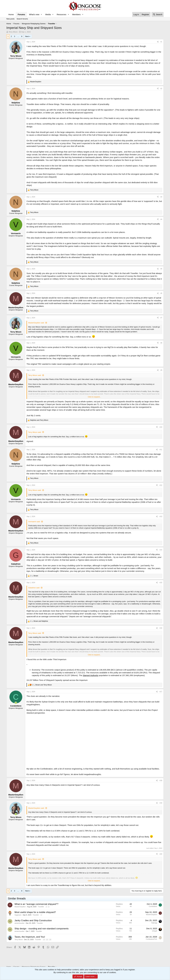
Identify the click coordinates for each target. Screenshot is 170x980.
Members (76, 14)
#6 (161, 293)
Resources (62, 14)
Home (11, 14)
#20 (161, 854)
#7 (161, 318)
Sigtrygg (154, 923)
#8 (161, 343)
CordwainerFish (151, 939)
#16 (161, 628)
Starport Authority (90, 675)
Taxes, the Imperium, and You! (30, 937)
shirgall (155, 931)
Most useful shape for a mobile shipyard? (35, 912)
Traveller (41, 907)
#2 (161, 89)
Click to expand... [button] (94, 397)
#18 (161, 780)
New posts (10, 19)
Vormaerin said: (34, 522)
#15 (161, 583)
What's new (34, 14)
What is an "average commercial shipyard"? (36, 904)
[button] (41, 14)
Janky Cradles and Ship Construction (33, 920)
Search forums (22, 19)
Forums (21, 14)
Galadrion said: (34, 588)
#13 (161, 516)
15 (47, 940)
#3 (161, 197)
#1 (161, 42)
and (39, 420)
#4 (161, 219)
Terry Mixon (13, 32)
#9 (161, 370)
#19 (161, 803)
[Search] (158, 14)
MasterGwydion (20, 907)
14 (44, 940)
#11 (161, 450)
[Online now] (16, 53)
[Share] (158, 42)
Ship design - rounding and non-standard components (42, 929)
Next (27, 36)
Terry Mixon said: (35, 375)
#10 (161, 427)
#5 (161, 269)
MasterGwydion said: (36, 323)
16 (50, 940)
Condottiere (153, 906)
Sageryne (18, 915)
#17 (161, 692)
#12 (161, 485)
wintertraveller (20, 923)
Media (48, 14)
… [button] (18, 36)
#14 (161, 550)
